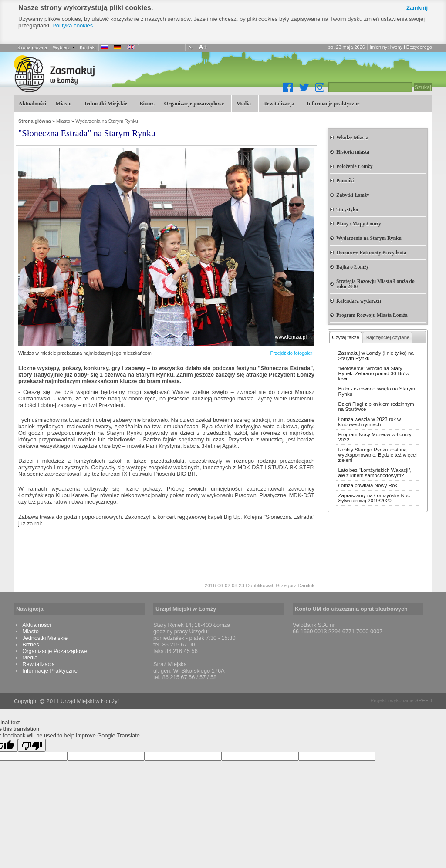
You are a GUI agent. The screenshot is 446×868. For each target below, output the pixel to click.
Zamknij (417, 8)
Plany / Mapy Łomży (359, 224)
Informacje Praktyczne (50, 671)
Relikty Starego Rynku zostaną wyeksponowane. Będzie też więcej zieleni (377, 455)
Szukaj (423, 87)
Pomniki (345, 181)
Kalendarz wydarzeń (359, 301)
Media (243, 103)
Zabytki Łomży (353, 195)
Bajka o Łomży (353, 267)
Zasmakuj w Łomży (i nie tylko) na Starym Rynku (376, 356)
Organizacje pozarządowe (193, 103)
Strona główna (32, 47)
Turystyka (347, 209)
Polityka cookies (73, 25)
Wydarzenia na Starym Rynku (107, 121)
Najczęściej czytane (387, 337)
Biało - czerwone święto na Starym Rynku (377, 391)
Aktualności (32, 104)
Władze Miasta (352, 138)
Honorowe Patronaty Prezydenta (371, 252)
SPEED (424, 700)
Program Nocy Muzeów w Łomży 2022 (375, 437)
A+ (203, 47)
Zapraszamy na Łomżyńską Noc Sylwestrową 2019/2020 (374, 498)
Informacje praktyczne (333, 103)
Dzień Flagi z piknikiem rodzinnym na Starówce (376, 407)
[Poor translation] (32, 745)
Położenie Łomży (354, 166)
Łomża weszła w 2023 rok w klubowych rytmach (369, 422)
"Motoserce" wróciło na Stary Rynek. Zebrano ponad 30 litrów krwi (373, 373)
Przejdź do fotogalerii (292, 353)
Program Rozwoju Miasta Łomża (372, 315)
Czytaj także (346, 337)
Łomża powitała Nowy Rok (368, 485)
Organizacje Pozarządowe (55, 651)
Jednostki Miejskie (105, 103)
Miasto (63, 103)
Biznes (147, 104)
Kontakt (88, 47)
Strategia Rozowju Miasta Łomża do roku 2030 (375, 284)
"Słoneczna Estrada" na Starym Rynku (101, 74)
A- (191, 47)
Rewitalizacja (278, 103)
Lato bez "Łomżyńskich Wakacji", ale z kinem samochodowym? (375, 473)
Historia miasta (353, 152)
